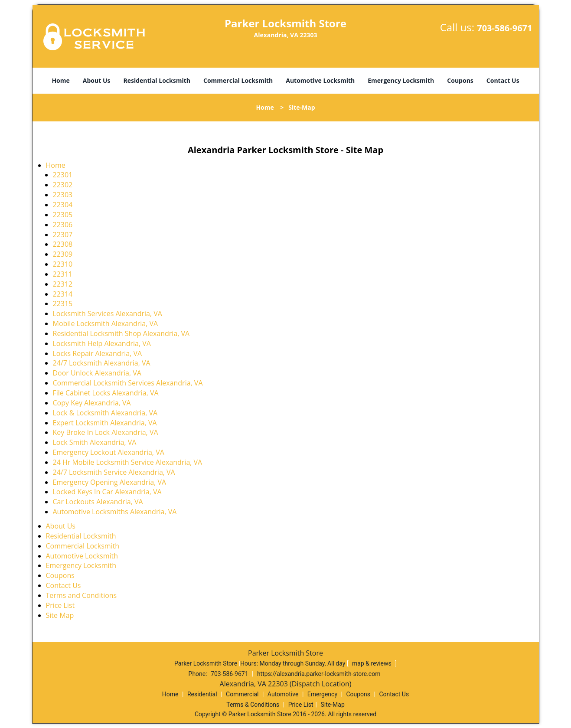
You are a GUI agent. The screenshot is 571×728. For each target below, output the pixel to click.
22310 (63, 264)
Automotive (283, 694)
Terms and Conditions (82, 595)
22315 (63, 304)
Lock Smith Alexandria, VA (95, 442)
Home (60, 80)
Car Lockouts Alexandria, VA (98, 502)
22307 (63, 235)
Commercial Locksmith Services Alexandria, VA (128, 383)
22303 (63, 195)
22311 (63, 274)
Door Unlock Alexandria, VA (97, 373)
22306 (63, 225)
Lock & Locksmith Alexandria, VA (105, 413)
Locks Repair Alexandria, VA (98, 353)
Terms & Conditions (253, 705)
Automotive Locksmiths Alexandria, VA (115, 512)
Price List (60, 605)
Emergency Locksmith (401, 80)
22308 (63, 244)
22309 (63, 254)
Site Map (60, 615)
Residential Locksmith (157, 80)
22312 (63, 284)
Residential (202, 694)
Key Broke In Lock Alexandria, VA (106, 432)
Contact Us (503, 80)
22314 (63, 294)
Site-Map (333, 705)
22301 (63, 175)
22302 (63, 185)
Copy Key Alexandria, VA (92, 403)
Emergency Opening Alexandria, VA (110, 482)
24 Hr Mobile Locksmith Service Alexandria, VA (128, 462)
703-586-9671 (504, 28)
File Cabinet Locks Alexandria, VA (106, 393)
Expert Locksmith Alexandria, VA (105, 423)
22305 (63, 215)
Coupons (460, 80)
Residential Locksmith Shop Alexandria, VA (121, 333)
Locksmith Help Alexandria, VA (102, 343)
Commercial (242, 694)
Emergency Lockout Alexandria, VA (109, 452)
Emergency (322, 694)
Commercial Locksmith (238, 80)
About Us (97, 80)
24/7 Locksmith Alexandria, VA (102, 363)
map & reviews (372, 663)
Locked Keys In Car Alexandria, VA (107, 492)
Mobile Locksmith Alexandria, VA (106, 323)
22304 (63, 205)
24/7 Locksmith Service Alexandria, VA (114, 472)
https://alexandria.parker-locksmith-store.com (319, 674)
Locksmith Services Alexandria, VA (108, 313)
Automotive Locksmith (320, 80)
